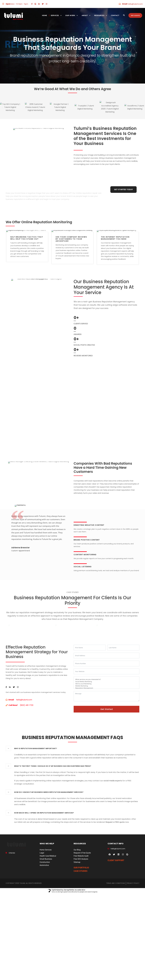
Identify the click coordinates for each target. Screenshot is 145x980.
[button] (2, 107)
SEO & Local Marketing (106, 725)
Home (45, 15)
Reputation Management (106, 729)
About (85, 15)
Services (55, 15)
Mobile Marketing (106, 727)
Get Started (106, 750)
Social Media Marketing (106, 723)
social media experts (113, 822)
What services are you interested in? (106, 721)
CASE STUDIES (80, 912)
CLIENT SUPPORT (116, 902)
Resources (99, 15)
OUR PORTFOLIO (81, 909)
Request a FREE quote (115, 863)
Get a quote (135, 15)
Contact (115, 15)
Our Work (70, 15)
